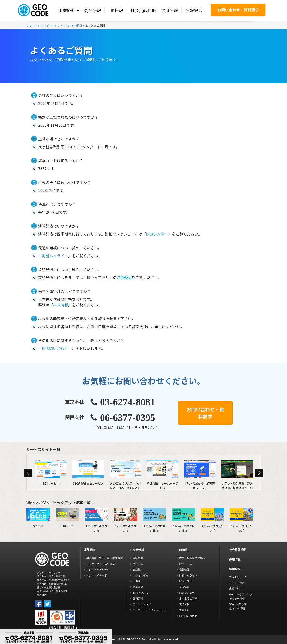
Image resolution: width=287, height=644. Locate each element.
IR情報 (117, 10)
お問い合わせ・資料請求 (238, 10)
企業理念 (138, 587)
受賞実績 (138, 598)
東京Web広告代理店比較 (154, 520)
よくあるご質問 (188, 598)
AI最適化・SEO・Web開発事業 (105, 558)
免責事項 (184, 610)
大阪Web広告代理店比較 (183, 520)
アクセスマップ (142, 604)
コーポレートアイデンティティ (151, 610)
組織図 (137, 581)
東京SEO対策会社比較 (96, 520)
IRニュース (186, 564)
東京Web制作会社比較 (212, 520)
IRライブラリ (187, 581)
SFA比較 (38, 518)
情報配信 (194, 10)
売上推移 (138, 570)
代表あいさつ (141, 593)
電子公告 (184, 604)
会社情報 (93, 10)
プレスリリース (238, 577)
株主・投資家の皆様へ (192, 558)
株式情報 (61, 305)
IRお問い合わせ (55, 348)
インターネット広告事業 (101, 564)
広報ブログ (236, 589)
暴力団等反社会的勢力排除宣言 (53, 580)
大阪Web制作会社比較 (242, 520)
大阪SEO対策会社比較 (125, 520)
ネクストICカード (97, 575)
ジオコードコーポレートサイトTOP (49, 25)
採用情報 (169, 10)
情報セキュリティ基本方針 (51, 576)
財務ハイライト (55, 256)
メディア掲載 (237, 583)
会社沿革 (138, 564)
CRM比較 (67, 518)
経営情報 (184, 570)
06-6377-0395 (128, 418)
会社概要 (138, 558)
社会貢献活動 (143, 10)
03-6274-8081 (128, 402)
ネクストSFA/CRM (97, 570)
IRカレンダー (157, 234)
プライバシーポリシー (49, 572)
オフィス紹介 (141, 575)
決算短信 (124, 277)
